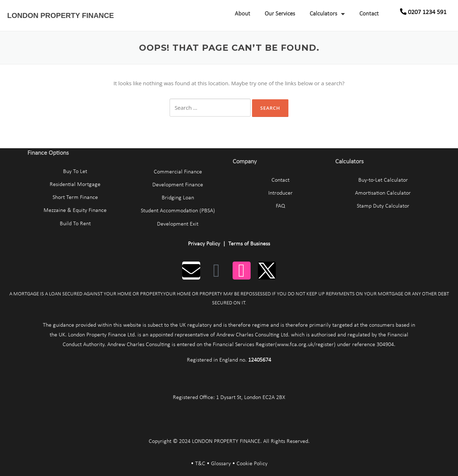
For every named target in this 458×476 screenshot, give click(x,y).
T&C (200, 464)
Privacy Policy (204, 244)
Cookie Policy (252, 464)
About (243, 14)
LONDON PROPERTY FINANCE (60, 15)
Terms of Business (249, 244)
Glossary (221, 464)
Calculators (327, 14)
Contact (369, 14)
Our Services (280, 14)
